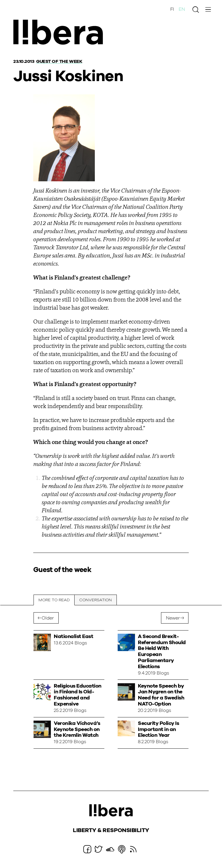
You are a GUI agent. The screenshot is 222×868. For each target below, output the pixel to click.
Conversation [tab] (96, 600)
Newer (173, 618)
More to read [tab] (54, 600)
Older (48, 618)
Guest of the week (59, 61)
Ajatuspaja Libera (60, 33)
